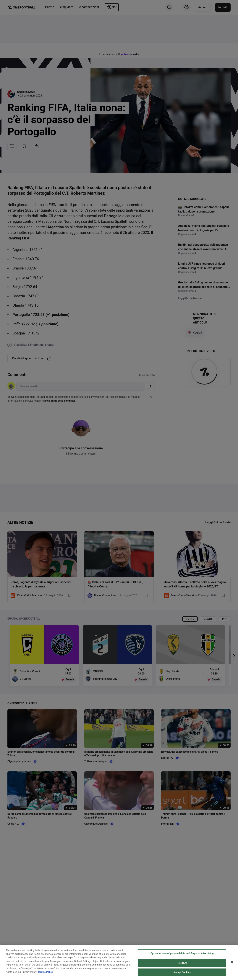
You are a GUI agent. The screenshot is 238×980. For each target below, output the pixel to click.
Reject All (182, 963)
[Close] (232, 963)
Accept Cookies (182, 973)
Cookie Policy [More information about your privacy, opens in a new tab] (46, 973)
